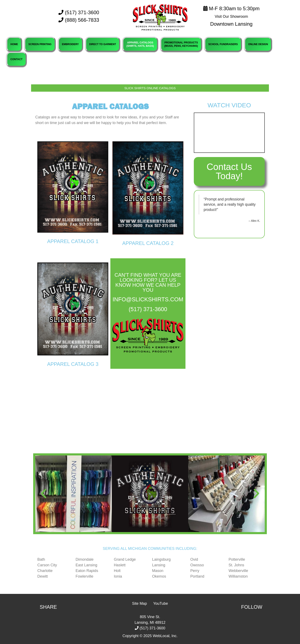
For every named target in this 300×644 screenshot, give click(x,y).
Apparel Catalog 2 (148, 243)
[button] (44, 494)
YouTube (161, 603)
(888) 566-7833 (82, 20)
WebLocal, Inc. (165, 636)
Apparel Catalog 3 (73, 364)
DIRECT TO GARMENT (103, 44)
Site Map (139, 603)
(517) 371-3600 (79, 12)
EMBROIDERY (70, 44)
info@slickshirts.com (148, 299)
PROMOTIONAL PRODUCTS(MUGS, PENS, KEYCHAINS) (181, 44)
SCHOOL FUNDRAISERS (223, 44)
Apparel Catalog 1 (73, 241)
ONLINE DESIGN (258, 44)
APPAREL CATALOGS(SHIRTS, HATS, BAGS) (140, 44)
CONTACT (16, 59)
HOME (14, 44)
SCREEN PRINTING (40, 44)
